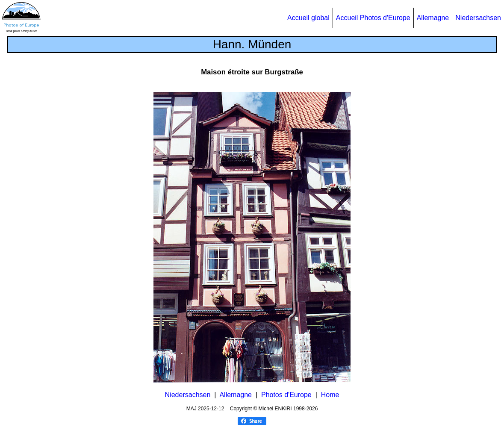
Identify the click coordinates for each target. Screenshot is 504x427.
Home (330, 395)
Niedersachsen (478, 18)
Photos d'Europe (286, 395)
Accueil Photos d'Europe (373, 18)
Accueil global (308, 18)
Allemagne (433, 18)
